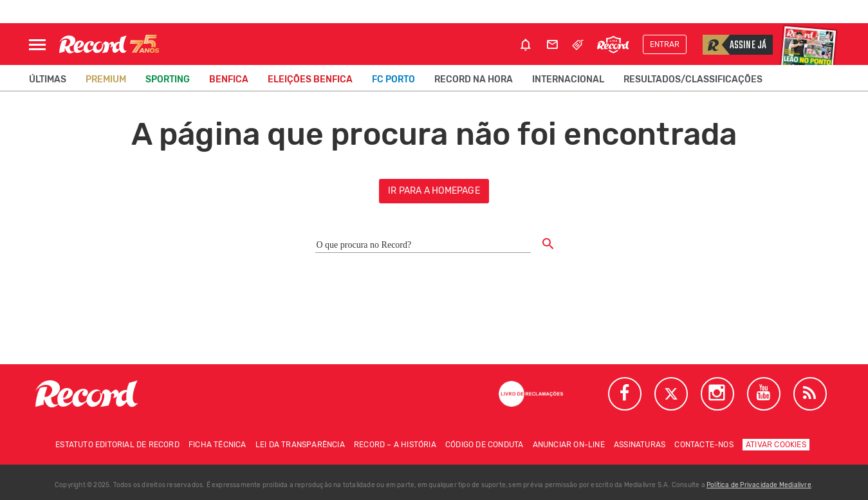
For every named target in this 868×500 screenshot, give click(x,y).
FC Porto (393, 79)
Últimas (48, 79)
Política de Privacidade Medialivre (759, 485)
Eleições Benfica (310, 79)
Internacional (568, 79)
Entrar (665, 44)
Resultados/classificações (693, 79)
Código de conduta (484, 445)
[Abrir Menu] (37, 45)
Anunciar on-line (569, 445)
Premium (106, 79)
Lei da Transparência (300, 445)
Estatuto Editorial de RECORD (117, 445)
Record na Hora (474, 79)
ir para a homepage (434, 191)
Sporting (168, 79)
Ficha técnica (217, 445)
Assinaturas (640, 445)
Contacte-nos (704, 445)
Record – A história (395, 445)
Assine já (735, 45)
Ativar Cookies (776, 445)
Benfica (229, 79)
